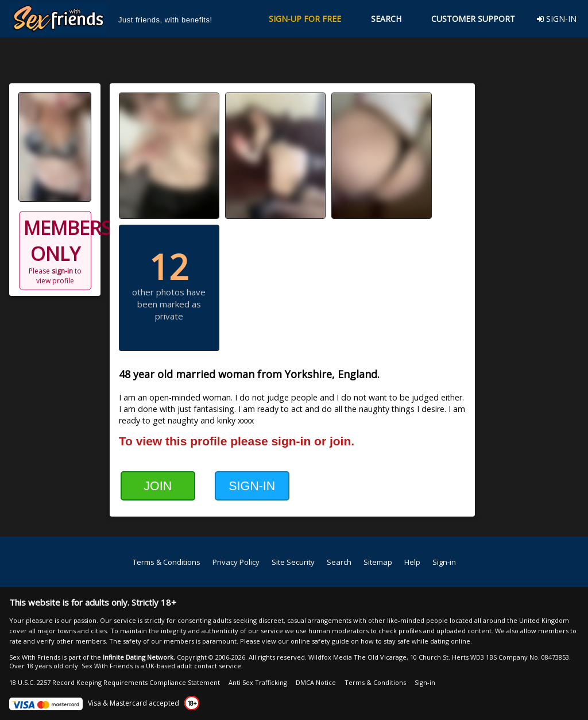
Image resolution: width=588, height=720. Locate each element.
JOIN (158, 486)
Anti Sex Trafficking (258, 682)
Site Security (293, 562)
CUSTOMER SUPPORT (473, 19)
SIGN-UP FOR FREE (305, 19)
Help (412, 562)
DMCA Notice (316, 682)
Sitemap (378, 562)
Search (339, 562)
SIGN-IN (557, 19)
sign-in (62, 271)
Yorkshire (308, 374)
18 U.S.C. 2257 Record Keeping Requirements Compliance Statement (115, 682)
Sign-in (444, 562)
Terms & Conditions (167, 562)
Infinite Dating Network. (139, 657)
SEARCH (386, 19)
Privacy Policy (236, 562)
